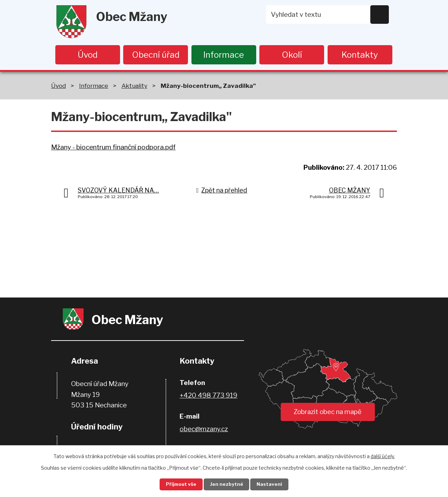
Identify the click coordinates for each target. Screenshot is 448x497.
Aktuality (134, 86)
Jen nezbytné (227, 484)
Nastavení (272, 484)
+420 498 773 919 (208, 396)
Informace (224, 55)
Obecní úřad (156, 55)
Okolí (292, 55)
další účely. (383, 456)
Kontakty (360, 55)
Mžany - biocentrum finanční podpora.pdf (113, 148)
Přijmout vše (179, 484)
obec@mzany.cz (204, 430)
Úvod (88, 55)
